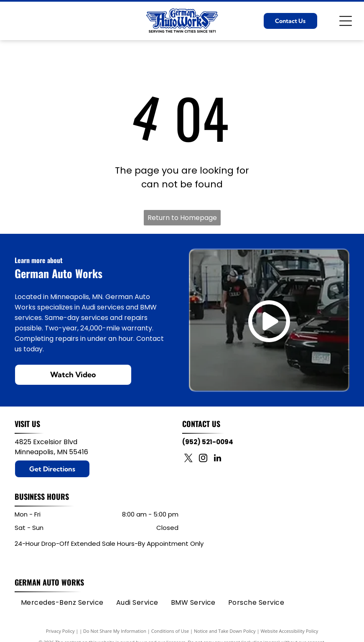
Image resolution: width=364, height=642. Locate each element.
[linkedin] (218, 459)
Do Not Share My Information (115, 631)
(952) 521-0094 (208, 442)
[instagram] (203, 459)
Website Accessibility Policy (289, 631)
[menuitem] (62, 603)
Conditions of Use (170, 631)
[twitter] (188, 459)
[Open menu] (346, 21)
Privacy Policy (60, 631)
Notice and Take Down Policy (225, 631)
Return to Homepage (182, 218)
